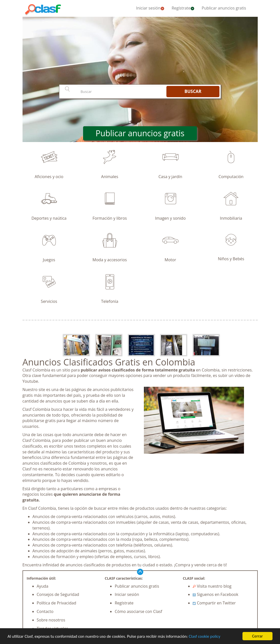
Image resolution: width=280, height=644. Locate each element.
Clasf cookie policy (204, 636)
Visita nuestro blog (212, 586)
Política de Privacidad (57, 603)
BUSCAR (193, 91)
